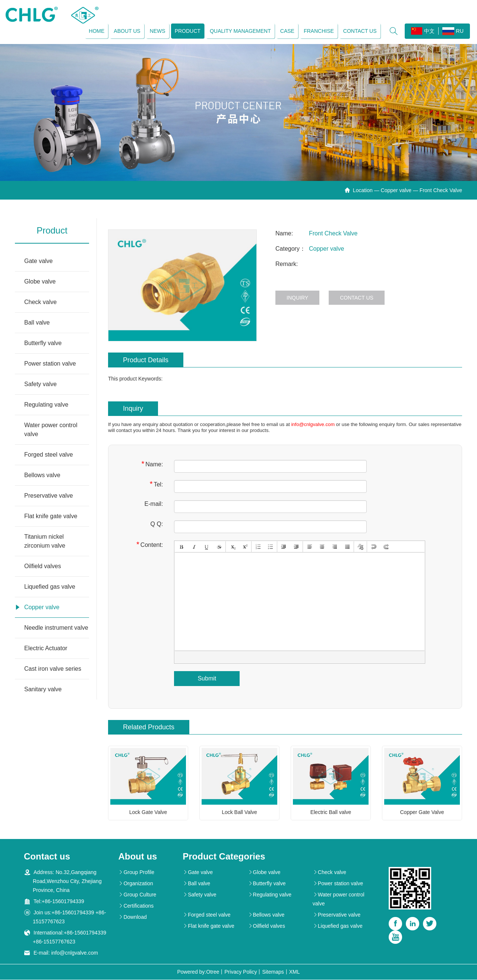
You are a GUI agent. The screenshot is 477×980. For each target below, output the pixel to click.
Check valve (40, 302)
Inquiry (297, 298)
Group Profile (136, 873)
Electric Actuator (46, 649)
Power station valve (50, 364)
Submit (207, 679)
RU (453, 31)
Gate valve (38, 261)
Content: (150, 545)
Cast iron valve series (53, 669)
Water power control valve (51, 430)
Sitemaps (273, 972)
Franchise (318, 31)
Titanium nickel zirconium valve (45, 541)
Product (187, 31)
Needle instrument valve (56, 628)
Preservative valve (49, 496)
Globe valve (40, 282)
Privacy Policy (241, 972)
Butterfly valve (43, 343)
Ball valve (37, 323)
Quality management (240, 31)
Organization (135, 884)
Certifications (136, 906)
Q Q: (157, 524)
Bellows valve (42, 475)
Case (287, 31)
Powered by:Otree (198, 972)
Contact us (360, 31)
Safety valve (40, 384)
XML (295, 972)
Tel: (157, 484)
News (157, 31)
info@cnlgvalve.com (313, 425)
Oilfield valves (43, 566)
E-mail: (154, 504)
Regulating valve (46, 405)
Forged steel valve (49, 455)
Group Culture (137, 895)
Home (97, 31)
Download (132, 917)
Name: (152, 464)
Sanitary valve (43, 690)
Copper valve (396, 191)
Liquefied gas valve (50, 587)
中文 (422, 31)
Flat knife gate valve (51, 516)
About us (127, 31)
